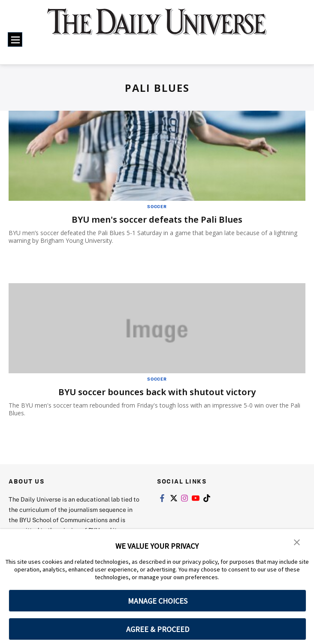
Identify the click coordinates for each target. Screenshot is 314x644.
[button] (297, 541)
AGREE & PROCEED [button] (158, 629)
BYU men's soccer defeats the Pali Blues (157, 219)
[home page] (157, 28)
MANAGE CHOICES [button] (158, 601)
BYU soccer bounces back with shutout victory (157, 392)
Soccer (157, 206)
